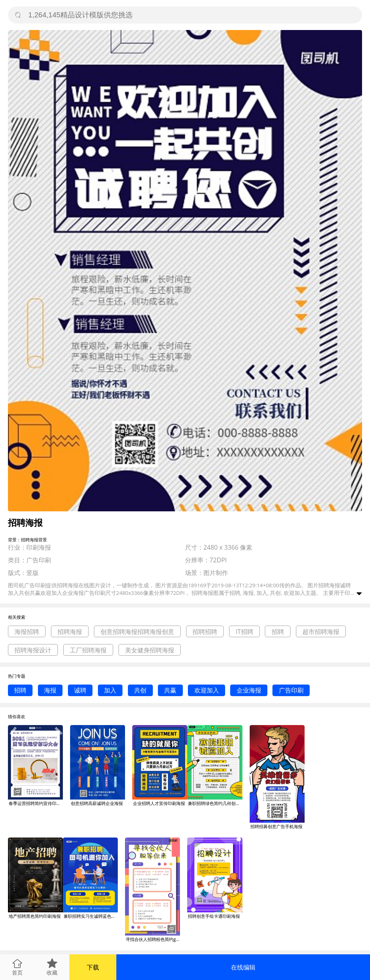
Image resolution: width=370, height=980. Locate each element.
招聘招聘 (205, 632)
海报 (50, 690)
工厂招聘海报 (88, 650)
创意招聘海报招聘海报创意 (137, 632)
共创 (140, 690)
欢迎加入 (207, 690)
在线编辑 (243, 967)
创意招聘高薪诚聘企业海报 (97, 803)
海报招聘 (27, 632)
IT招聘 (244, 632)
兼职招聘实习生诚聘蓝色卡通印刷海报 (91, 916)
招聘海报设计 (33, 650)
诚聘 (80, 690)
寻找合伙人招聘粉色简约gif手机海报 (153, 939)
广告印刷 (291, 690)
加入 (110, 690)
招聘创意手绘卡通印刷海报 (214, 916)
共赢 (170, 690)
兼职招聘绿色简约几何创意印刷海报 (215, 803)
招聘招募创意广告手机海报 (276, 826)
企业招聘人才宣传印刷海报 (159, 803)
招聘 (278, 632)
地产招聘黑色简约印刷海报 (35, 916)
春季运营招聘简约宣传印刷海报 (36, 803)
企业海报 (249, 690)
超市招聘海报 (321, 632)
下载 (93, 967)
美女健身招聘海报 (150, 650)
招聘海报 (70, 632)
